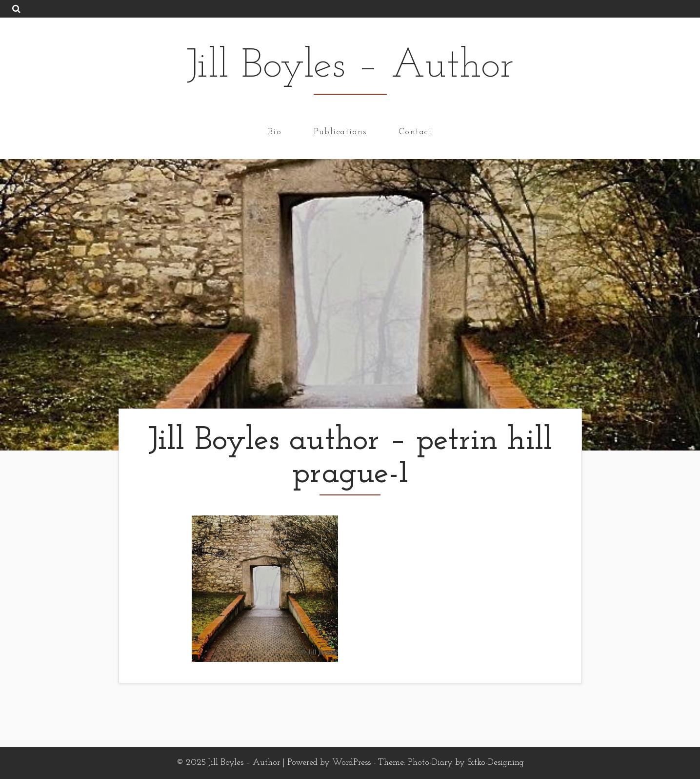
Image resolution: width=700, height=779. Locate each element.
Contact (416, 132)
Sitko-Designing (496, 763)
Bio (275, 132)
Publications (340, 132)
